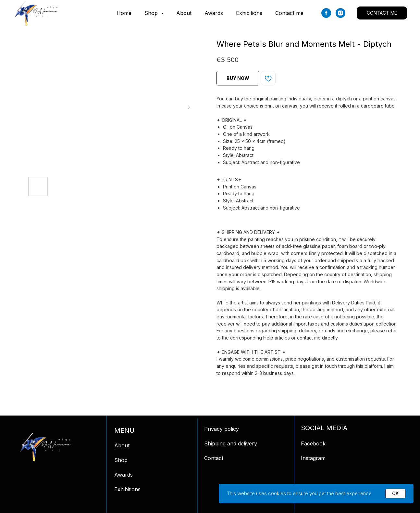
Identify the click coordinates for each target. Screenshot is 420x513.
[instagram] (340, 13)
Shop (121, 460)
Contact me (289, 13)
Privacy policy (222, 429)
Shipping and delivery (231, 443)
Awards (214, 13)
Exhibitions (249, 13)
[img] (45, 447)
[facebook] (326, 13)
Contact (214, 458)
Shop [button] (152, 13)
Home (124, 13)
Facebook (313, 443)
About (184, 13)
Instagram (313, 458)
